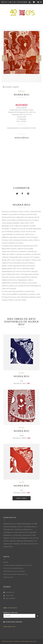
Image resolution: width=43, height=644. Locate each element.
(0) (40, 2)
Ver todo (22, 498)
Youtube (9, 595)
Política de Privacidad (13, 568)
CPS (10, 608)
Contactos (8, 577)
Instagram (9, 598)
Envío (6, 562)
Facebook (9, 592)
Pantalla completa (11, 87)
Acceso (24, 2)
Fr (19, 2)
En (11, 2)
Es (15, 2)
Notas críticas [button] (22, 138)
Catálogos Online (13, 622)
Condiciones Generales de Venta (18, 565)
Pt (6, 2)
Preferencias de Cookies (14, 571)
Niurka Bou (22, 95)
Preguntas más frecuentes (15, 574)
